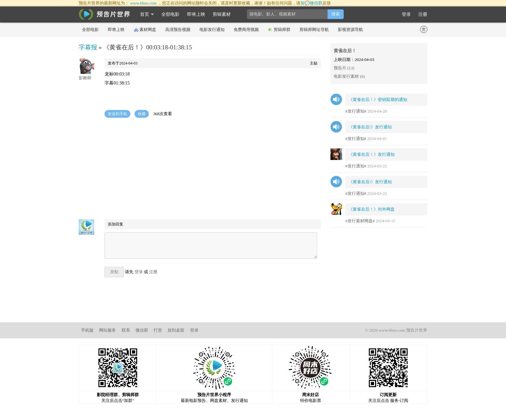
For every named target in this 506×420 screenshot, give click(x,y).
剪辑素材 (222, 14)
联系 (126, 330)
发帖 (114, 272)
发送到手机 (117, 114)
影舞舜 (85, 78)
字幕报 (88, 47)
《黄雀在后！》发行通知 (372, 154)
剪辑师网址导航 (314, 30)
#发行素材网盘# (360, 221)
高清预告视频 (178, 30)
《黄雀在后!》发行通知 (370, 127)
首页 (145, 14)
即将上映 (196, 14)
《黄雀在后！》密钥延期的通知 (378, 100)
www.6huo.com (143, 3)
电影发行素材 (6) (349, 76)
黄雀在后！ (345, 51)
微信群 (142, 330)
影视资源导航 (350, 30)
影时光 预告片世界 (105, 15)
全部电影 (170, 14)
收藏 (142, 114)
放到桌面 (176, 330)
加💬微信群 (311, 3)
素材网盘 (145, 30)
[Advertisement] (200, 169)
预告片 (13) (344, 68)
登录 (406, 14)
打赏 (158, 330)
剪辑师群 (279, 30)
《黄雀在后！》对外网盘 (372, 209)
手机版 (87, 330)
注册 (423, 14)
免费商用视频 (246, 30)
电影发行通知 (212, 30)
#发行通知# (356, 111)
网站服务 (107, 330)
